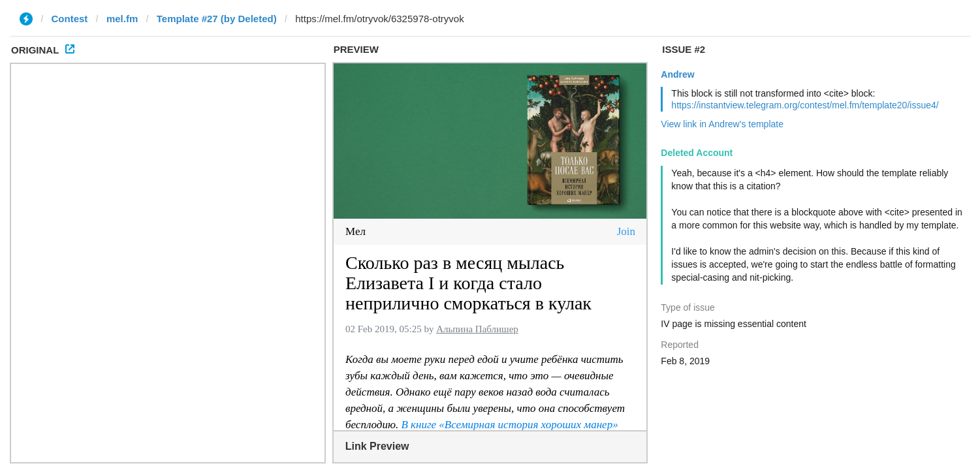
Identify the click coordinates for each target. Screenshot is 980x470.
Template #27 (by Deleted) (217, 19)
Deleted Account (697, 153)
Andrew (677, 74)
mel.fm (122, 19)
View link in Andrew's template (722, 124)
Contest (70, 19)
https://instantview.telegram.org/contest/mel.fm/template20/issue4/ (805, 105)
